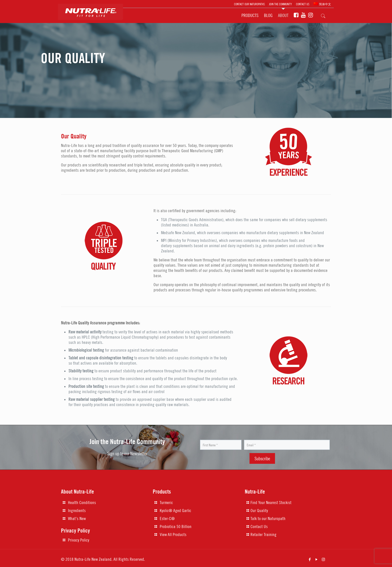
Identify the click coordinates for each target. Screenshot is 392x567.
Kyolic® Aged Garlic (175, 511)
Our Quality (259, 511)
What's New (77, 519)
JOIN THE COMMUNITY (280, 4)
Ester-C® (167, 519)
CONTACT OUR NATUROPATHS (249, 4)
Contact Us (259, 527)
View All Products (173, 535)
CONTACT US (303, 4)
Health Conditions (82, 503)
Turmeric (166, 503)
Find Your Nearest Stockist (271, 503)
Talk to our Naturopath (268, 519)
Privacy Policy (79, 540)
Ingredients (77, 511)
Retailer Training (263, 535)
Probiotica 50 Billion (176, 527)
